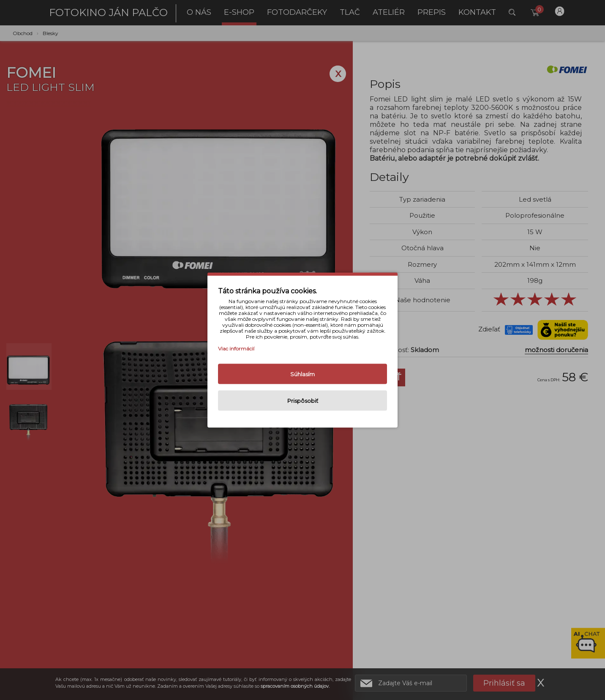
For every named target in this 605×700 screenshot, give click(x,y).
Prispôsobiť (303, 401)
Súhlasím (302, 374)
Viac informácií (236, 349)
